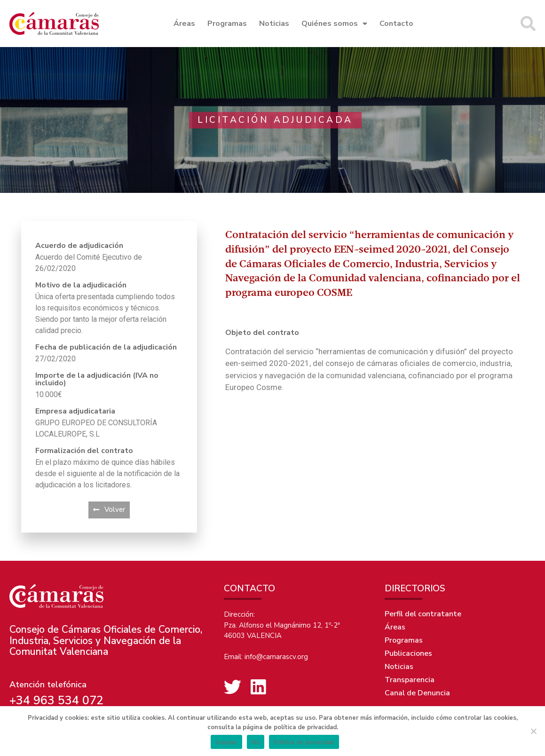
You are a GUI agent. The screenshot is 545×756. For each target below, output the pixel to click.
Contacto (396, 24)
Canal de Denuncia (417, 693)
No (256, 742)
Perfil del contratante (423, 614)
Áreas (184, 24)
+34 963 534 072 (56, 700)
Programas (227, 24)
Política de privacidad (304, 742)
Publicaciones (408, 653)
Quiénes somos (334, 24)
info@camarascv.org (276, 657)
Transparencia (410, 680)
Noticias (274, 24)
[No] (533, 731)
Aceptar (226, 742)
